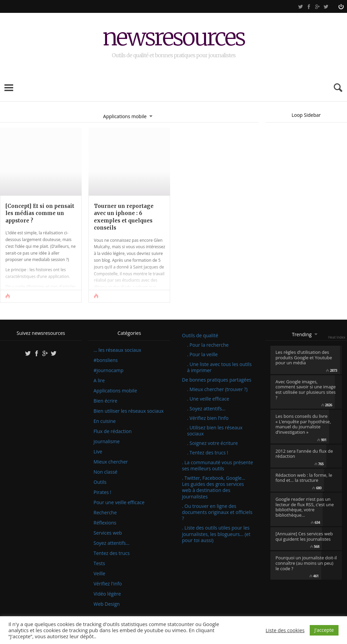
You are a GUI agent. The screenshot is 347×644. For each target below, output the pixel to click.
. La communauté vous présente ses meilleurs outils (218, 465)
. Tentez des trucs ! (208, 453)
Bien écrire (105, 401)
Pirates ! (102, 492)
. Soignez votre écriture (212, 443)
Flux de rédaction (113, 431)
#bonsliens (106, 360)
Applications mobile (115, 391)
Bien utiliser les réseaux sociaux (129, 411)
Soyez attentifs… (111, 543)
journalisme (107, 442)
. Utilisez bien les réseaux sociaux (215, 431)
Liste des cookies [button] (285, 630)
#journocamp (108, 370)
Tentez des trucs (112, 553)
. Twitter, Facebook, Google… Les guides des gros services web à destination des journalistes (214, 487)
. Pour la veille (202, 354)
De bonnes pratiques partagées (217, 380)
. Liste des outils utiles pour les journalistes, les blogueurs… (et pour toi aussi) (216, 534)
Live (98, 452)
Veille (99, 574)
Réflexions (105, 523)
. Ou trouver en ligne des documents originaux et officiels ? (217, 512)
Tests (99, 563)
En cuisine (105, 421)
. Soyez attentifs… (206, 409)
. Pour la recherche (208, 345)
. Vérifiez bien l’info (208, 418)
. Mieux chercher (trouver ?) (217, 389)
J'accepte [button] (324, 630)
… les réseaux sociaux (117, 350)
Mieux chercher (111, 462)
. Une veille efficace (208, 399)
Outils (100, 482)
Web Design (107, 604)
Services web (108, 533)
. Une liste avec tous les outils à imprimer (219, 367)
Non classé (105, 472)
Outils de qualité (200, 335)
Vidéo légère (107, 594)
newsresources (174, 38)
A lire (99, 381)
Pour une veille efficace (119, 502)
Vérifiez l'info (108, 584)
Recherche (105, 513)
